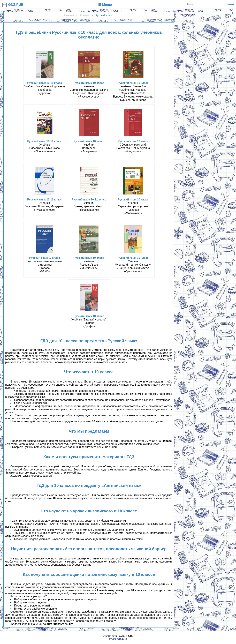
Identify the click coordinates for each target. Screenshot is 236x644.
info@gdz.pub (118, 639)
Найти (230, 4)
